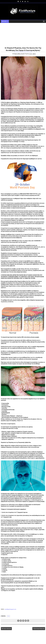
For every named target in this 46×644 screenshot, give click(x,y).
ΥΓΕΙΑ (8, 616)
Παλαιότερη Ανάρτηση (39, 629)
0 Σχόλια (27, 54)
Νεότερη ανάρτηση (6, 629)
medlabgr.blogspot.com (10, 609)
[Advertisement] (23, 35)
